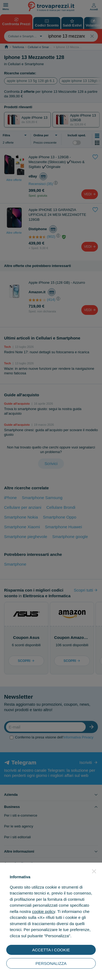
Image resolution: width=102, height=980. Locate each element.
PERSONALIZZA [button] (51, 963)
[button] (94, 871)
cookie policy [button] (44, 911)
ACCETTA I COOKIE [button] (51, 950)
